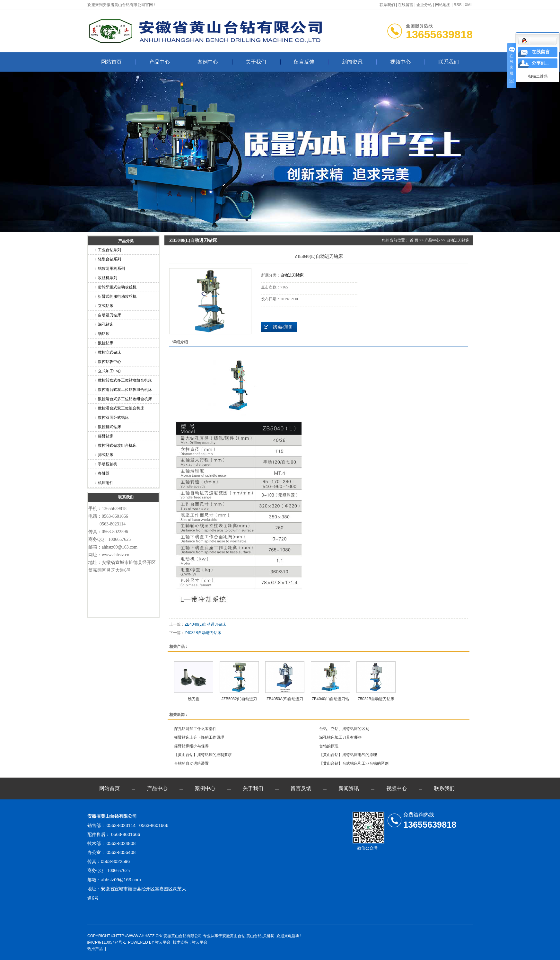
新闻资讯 (352, 62)
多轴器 (104, 473)
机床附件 (106, 483)
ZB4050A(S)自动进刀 (285, 699)
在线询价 (279, 327)
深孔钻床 (106, 324)
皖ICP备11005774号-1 (107, 942)
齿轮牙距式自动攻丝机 (117, 287)
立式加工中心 (109, 371)
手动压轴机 (108, 464)
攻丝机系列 (108, 278)
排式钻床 (106, 455)
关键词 (269, 936)
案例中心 (208, 62)
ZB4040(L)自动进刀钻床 (205, 624)
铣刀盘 (194, 699)
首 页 (414, 240)
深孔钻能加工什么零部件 (195, 729)
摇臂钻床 (106, 436)
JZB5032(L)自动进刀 (239, 699)
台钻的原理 (329, 746)
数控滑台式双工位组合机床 (121, 408)
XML (469, 5)
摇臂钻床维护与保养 (191, 746)
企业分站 (424, 5)
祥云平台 (163, 942)
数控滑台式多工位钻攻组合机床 (125, 399)
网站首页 (111, 62)
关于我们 (256, 62)
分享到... (540, 63)
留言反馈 (304, 62)
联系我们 (387, 5)
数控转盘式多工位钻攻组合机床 (125, 380)
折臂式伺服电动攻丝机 (117, 296)
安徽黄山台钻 (234, 936)
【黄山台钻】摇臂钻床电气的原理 (348, 755)
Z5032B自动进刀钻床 (376, 699)
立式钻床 (106, 306)
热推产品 (95, 949)
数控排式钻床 (109, 427)
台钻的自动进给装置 (191, 763)
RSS (458, 5)
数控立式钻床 (109, 352)
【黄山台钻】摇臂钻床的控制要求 (203, 755)
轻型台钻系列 (109, 259)
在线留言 (406, 5)
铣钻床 (104, 334)
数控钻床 (106, 343)
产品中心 (160, 62)
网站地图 (443, 5)
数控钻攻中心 (109, 362)
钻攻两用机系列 (111, 269)
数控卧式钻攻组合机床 (117, 445)
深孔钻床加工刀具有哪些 (340, 737)
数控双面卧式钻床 (113, 418)
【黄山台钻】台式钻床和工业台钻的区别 (354, 763)
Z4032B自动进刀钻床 (203, 633)
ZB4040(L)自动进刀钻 (331, 699)
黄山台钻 (254, 936)
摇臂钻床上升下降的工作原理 (199, 737)
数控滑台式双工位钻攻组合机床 (125, 390)
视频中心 (400, 62)
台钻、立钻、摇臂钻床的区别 (344, 729)
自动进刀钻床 (109, 315)
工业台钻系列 (109, 250)
